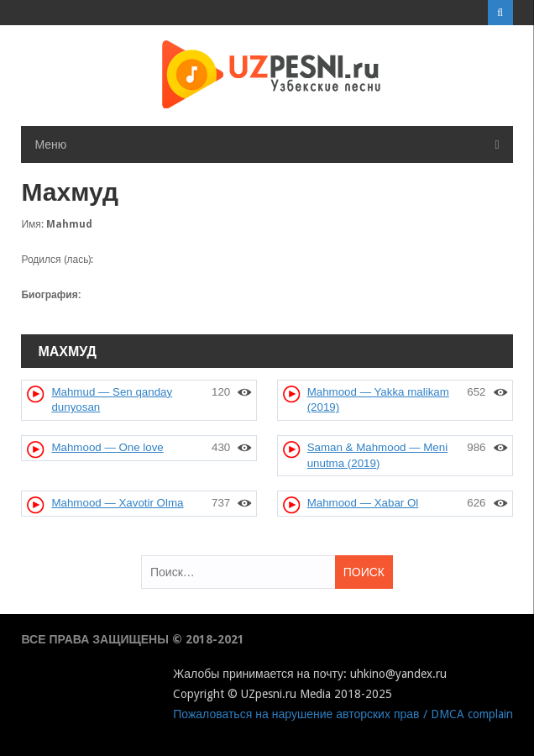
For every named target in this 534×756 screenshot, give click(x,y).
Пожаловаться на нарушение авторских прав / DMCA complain (343, 714)
